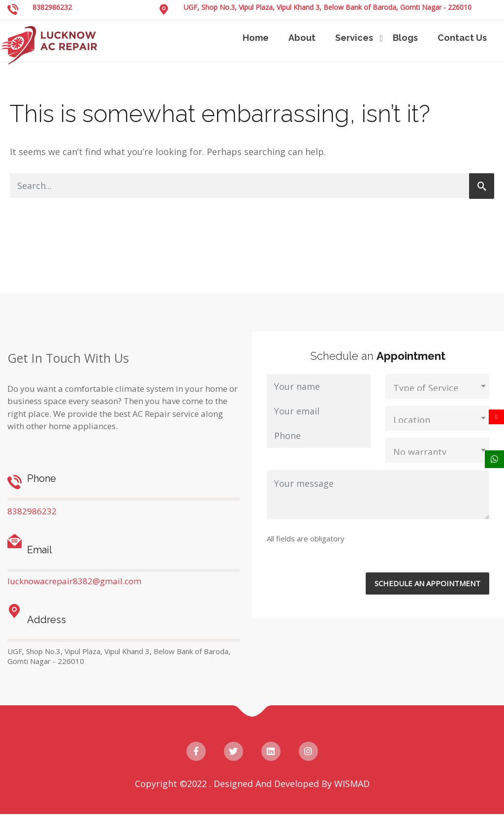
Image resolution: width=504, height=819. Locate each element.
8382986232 (52, 7)
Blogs (405, 38)
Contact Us (462, 38)
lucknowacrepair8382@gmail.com (74, 581)
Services (354, 38)
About (302, 38)
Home (256, 38)
